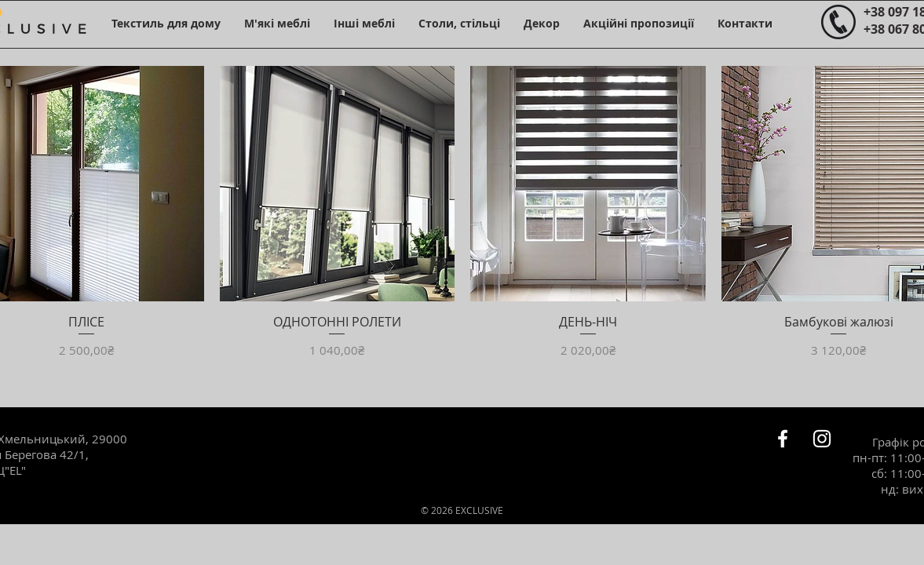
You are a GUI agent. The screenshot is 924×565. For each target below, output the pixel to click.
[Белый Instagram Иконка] (822, 439)
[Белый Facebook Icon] (783, 439)
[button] (166, 23)
